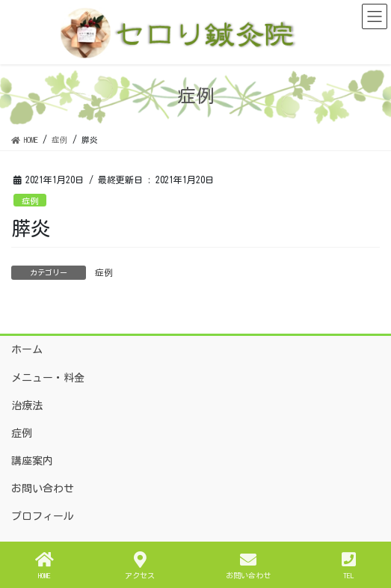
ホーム (27, 349)
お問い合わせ (43, 489)
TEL (349, 565)
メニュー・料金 (48, 378)
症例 (30, 201)
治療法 (27, 405)
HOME (44, 565)
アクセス (140, 565)
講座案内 (32, 461)
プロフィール (43, 516)
